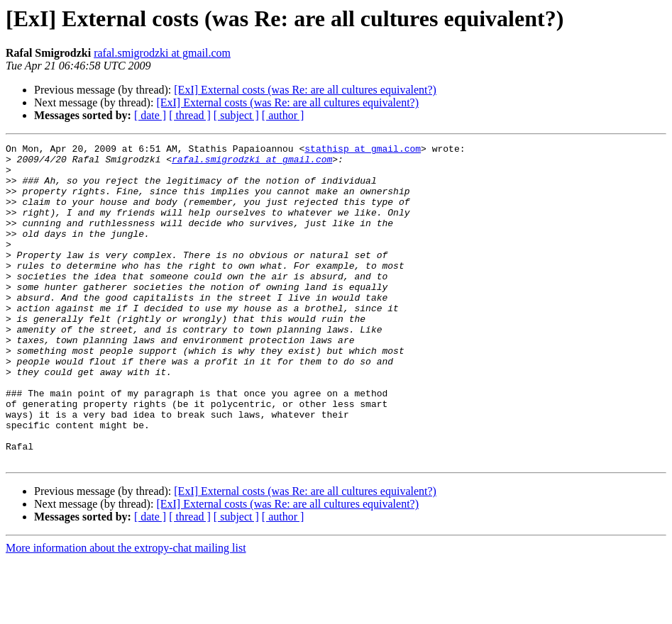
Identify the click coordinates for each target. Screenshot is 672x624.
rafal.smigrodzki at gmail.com (162, 53)
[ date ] (150, 115)
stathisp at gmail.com (363, 150)
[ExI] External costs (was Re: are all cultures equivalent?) (305, 90)
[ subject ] (236, 115)
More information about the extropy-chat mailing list (126, 612)
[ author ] (283, 115)
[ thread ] (190, 115)
